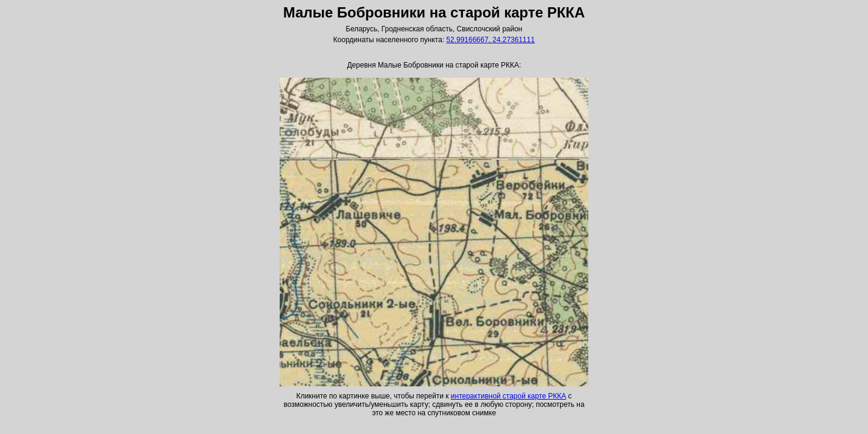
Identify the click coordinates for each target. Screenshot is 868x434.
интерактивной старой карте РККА (508, 396)
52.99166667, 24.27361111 (490, 40)
